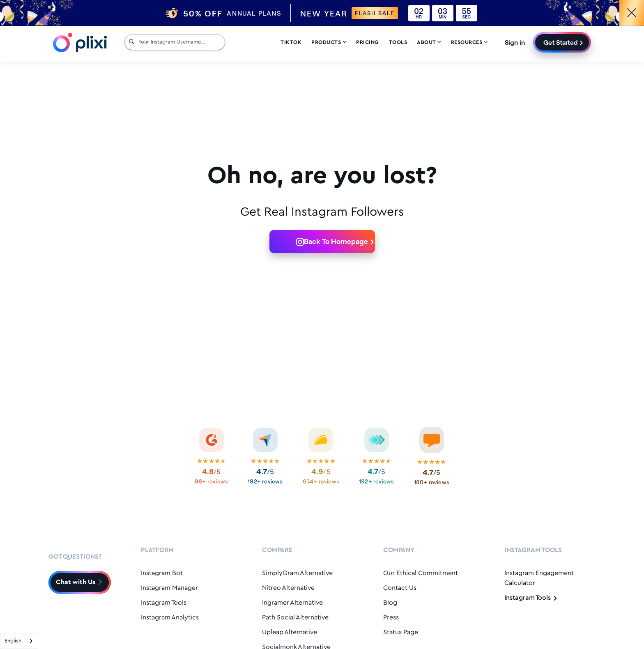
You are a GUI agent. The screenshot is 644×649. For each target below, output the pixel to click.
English (13, 641)
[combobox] (19, 641)
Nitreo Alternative (288, 588)
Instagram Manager (169, 588)
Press (391, 618)
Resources (469, 43)
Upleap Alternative (290, 632)
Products (329, 43)
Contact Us (400, 588)
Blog (390, 603)
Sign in (515, 43)
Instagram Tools (164, 603)
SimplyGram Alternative (297, 573)
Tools (398, 43)
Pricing (368, 43)
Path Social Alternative (295, 618)
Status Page (401, 632)
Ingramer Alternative (292, 603)
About (429, 43)
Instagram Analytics (170, 618)
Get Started (561, 43)
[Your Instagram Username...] (179, 43)
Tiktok (291, 43)
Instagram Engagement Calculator (539, 578)
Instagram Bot (162, 573)
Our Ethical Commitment (421, 573)
